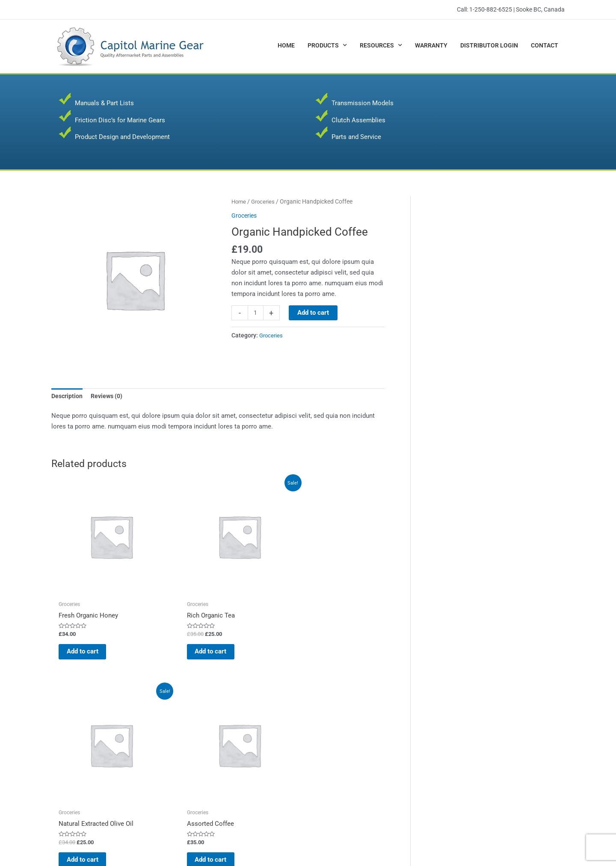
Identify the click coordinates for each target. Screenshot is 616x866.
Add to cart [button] (85, 617)
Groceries (265, 201)
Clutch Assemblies (358, 120)
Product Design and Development (122, 137)
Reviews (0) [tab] (110, 397)
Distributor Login (489, 45)
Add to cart (314, 313)
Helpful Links (338, 758)
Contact (545, 45)
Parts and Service (356, 137)
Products (327, 45)
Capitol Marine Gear (131, 840)
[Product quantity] (256, 313)
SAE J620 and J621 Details (357, 747)
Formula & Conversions (352, 736)
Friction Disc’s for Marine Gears (120, 120)
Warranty (431, 45)
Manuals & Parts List (215, 758)
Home (286, 45)
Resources (381, 45)
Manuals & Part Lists (104, 103)
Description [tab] (68, 397)
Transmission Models (363, 103)
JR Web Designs (540, 840)
